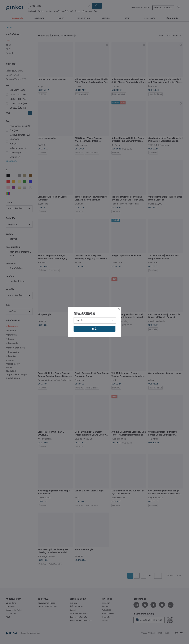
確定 (94, 329)
